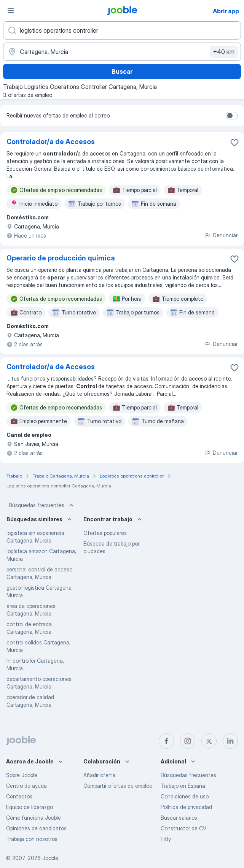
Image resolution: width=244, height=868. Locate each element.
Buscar (122, 71)
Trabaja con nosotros (32, 839)
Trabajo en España (183, 786)
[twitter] (209, 741)
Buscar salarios (179, 818)
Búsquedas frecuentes (42, 505)
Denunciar (221, 235)
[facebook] (166, 741)
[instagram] (188, 741)
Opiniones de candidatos (36, 828)
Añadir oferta (99, 775)
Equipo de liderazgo (30, 807)
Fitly (166, 839)
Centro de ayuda (26, 786)
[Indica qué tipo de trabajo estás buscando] (122, 30)
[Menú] (11, 11)
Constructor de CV (183, 828)
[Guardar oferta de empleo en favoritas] (234, 143)
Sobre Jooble (22, 775)
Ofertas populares (105, 533)
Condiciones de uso (185, 796)
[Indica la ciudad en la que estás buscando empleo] (122, 52)
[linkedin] (230, 741)
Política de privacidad (186, 807)
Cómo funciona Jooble (33, 818)
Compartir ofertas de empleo (118, 786)
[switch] (232, 116)
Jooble (50, 858)
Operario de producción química (61, 258)
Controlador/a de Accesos (51, 142)
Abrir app (226, 11)
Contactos (19, 796)
